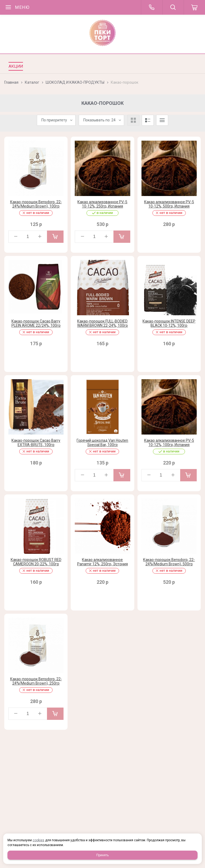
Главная (11, 82)
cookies (38, 840)
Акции (16, 66)
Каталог (32, 82)
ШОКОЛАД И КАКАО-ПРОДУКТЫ (75, 82)
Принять (103, 855)
